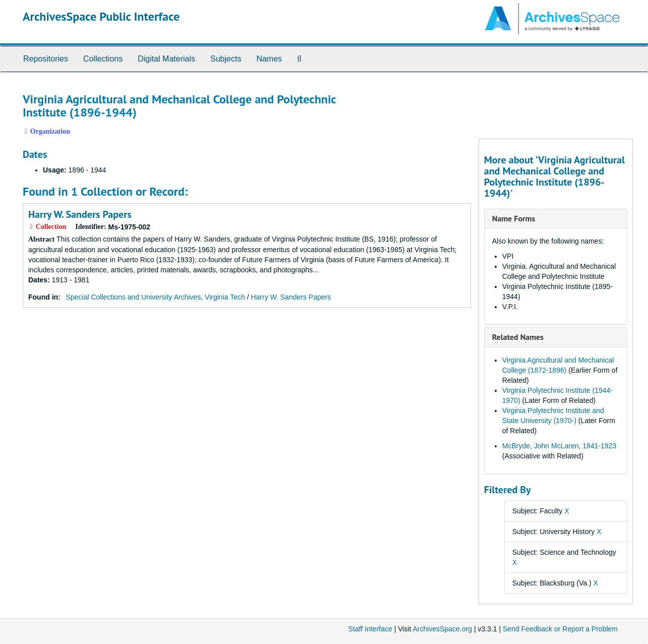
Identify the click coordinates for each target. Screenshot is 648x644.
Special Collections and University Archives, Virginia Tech (156, 297)
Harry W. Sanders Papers (80, 214)
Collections (103, 59)
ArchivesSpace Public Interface (101, 16)
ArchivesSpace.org (442, 629)
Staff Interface (370, 629)
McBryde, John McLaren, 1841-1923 (559, 446)
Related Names (518, 337)
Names (269, 59)
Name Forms (514, 218)
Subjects (226, 59)
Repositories (46, 59)
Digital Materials (166, 59)
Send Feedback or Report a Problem (560, 629)
